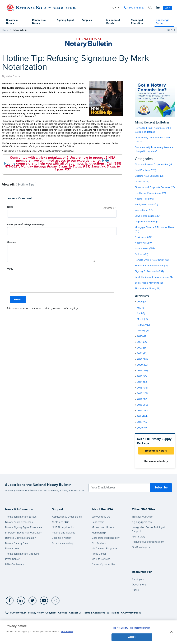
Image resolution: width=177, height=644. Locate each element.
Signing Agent (61, 22)
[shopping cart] (157, 8)
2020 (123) (143, 365)
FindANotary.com (142, 548)
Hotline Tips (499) (144, 199)
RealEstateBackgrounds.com (148, 543)
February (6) (143, 325)
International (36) (144, 210)
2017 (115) (142, 382)
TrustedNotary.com (143, 518)
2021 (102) (142, 359)
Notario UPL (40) (144, 243)
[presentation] (34, 279)
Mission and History (103, 528)
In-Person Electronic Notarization (24, 533)
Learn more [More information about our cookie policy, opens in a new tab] (67, 632)
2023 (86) (142, 348)
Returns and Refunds (64, 533)
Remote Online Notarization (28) (152, 260)
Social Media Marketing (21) (149, 283)
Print (173, 30)
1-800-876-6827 (16, 614)
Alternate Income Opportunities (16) (154, 165)
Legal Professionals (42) (147, 222)
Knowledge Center (162, 22)
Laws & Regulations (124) (148, 216)
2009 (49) (142, 428)
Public (135, 591)
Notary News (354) (145, 249)
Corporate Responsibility (106, 539)
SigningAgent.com (142, 523)
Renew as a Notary (39, 22)
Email (26, 225)
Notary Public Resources (19, 523)
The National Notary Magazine (22, 555)
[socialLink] (10, 601)
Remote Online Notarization (21, 539)
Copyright (51, 614)
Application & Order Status (67, 518)
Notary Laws (12, 549)
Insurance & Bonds (113, 22)
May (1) (140, 308)
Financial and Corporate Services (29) (155, 188)
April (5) (141, 314)
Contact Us (75, 614)
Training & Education (137, 22)
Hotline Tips (26, 185)
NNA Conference (15, 565)
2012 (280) (143, 411)
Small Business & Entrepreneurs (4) (154, 277)
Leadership (98, 523)
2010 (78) (142, 422)
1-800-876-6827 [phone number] (136, 8)
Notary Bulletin (20, 30)
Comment (13, 242)
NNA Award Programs (104, 549)
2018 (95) (142, 376)
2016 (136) (142, 388)
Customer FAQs (61, 523)
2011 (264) (142, 416)
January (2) (143, 331)
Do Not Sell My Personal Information (132, 628)
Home (5, 30)
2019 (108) (142, 371)
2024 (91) (142, 342)
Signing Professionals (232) (149, 272)
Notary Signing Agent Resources (24, 528)
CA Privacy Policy (131, 614)
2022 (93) (142, 354)
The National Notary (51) (147, 289)
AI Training (113, 614)
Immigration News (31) (146, 205)
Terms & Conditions (94, 614)
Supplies (87, 20)
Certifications (99, 544)
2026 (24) (142, 302)
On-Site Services (101, 560)
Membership (99, 533)
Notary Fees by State (17, 544)
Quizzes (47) (141, 254)
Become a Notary (12, 22)
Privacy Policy (36, 614)
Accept (132, 637)
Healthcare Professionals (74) (150, 193)
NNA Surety (139, 537)
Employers (138, 580)
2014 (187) (142, 399)
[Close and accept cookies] (171, 632)
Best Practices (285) (145, 170)
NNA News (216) (143, 237)
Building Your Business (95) (149, 176)
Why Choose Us (101, 518)
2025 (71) (142, 336)
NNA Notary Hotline (63, 528)
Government (139, 585)
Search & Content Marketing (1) (151, 266)
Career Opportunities (104, 565)
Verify (10, 269)
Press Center (12, 560)
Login (167, 8)
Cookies (63, 614)
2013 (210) (142, 405)
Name (11, 207)
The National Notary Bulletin (21, 518)
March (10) (142, 319)
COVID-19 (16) (142, 182)
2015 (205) (143, 394)
